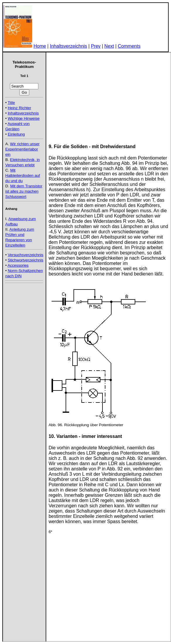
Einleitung (16, 134)
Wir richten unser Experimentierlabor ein (22, 149)
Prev (96, 46)
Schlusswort (16, 197)
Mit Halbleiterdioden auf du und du (23, 175)
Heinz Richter (19, 108)
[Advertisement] (23, 299)
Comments (129, 46)
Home (40, 46)
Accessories (18, 265)
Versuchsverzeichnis (25, 255)
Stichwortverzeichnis (25, 260)
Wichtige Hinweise (24, 118)
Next (109, 46)
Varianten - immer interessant (89, 436)
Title (11, 103)
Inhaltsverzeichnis (68, 46)
